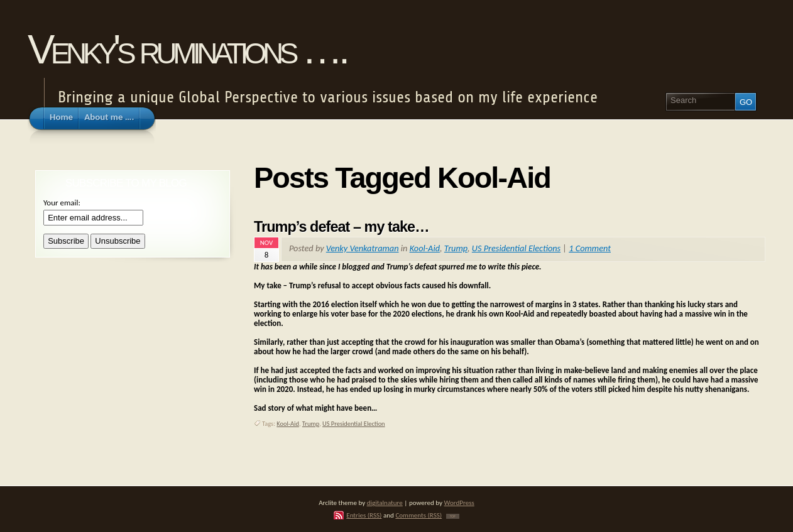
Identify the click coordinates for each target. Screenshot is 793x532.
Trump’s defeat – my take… (342, 227)
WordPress (459, 502)
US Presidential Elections (516, 248)
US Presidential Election (354, 424)
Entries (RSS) (364, 515)
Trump (456, 248)
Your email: (62, 203)
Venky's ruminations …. (187, 49)
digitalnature (385, 502)
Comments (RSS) (418, 515)
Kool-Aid (425, 248)
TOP (453, 516)
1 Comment (590, 248)
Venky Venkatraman (363, 248)
